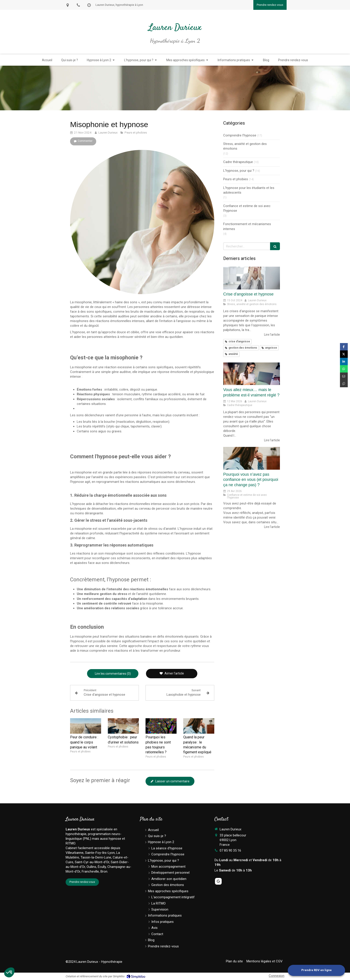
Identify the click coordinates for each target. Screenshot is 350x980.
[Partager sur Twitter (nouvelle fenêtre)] (344, 354)
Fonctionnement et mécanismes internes (247, 226)
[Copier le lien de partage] (344, 384)
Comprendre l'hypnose (240, 135)
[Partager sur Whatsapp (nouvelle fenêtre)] (344, 369)
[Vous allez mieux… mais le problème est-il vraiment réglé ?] (252, 374)
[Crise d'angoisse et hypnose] (252, 278)
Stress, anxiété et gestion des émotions (245, 146)
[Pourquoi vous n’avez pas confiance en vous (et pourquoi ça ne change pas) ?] (252, 458)
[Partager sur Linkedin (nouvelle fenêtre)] (344, 361)
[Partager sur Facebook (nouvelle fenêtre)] (344, 347)
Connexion (277, 976)
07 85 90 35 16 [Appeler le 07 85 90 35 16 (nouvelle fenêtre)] (230, 850)
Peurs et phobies (236, 179)
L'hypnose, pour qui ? (239, 171)
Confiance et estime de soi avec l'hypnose (247, 208)
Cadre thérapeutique (238, 162)
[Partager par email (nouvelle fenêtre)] (344, 376)
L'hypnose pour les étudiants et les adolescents (249, 190)
